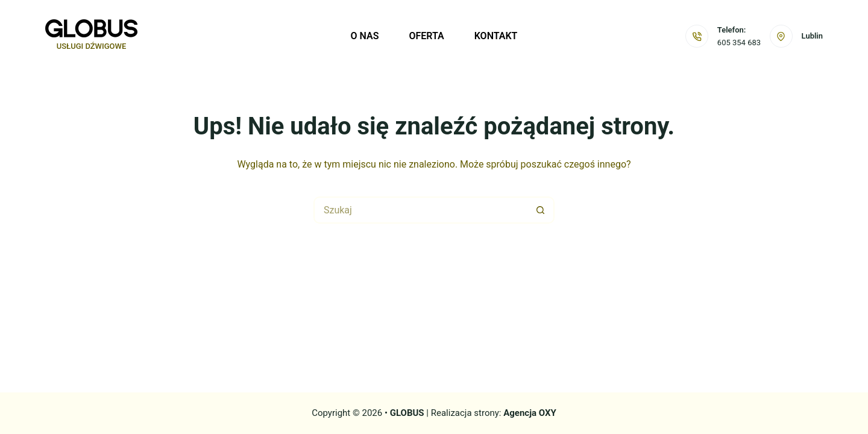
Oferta (426, 36)
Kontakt (496, 36)
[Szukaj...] (420, 210)
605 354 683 (739, 42)
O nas (365, 36)
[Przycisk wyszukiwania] (541, 210)
